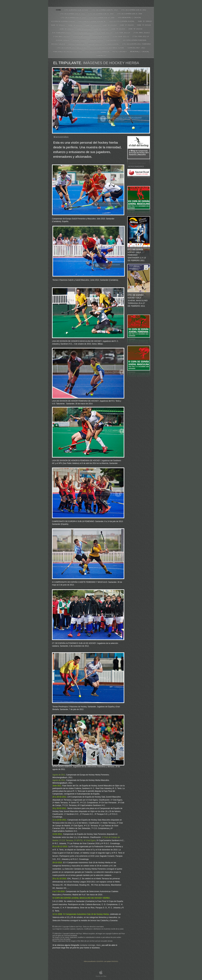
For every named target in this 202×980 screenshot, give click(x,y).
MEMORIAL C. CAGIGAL (140, 51)
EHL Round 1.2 (113, 40)
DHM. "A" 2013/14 (110, 25)
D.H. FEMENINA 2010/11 (62, 33)
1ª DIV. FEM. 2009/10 (81, 36)
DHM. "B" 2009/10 (67, 29)
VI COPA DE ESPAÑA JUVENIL (63, 21)
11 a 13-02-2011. (60, 820)
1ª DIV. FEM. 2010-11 (101, 36)
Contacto (101, 55)
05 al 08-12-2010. (60, 847)
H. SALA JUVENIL (112, 44)
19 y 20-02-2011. (60, 808)
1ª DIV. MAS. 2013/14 (62, 36)
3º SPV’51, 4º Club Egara (85, 840)
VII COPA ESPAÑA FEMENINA (134, 40)
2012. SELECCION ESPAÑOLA (97, 51)
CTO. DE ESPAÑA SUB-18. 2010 (74, 17)
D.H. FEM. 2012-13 (105, 33)
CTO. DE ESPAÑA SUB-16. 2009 (130, 14)
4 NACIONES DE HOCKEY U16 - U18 (68, 51)
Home (59, 10)
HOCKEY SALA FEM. (77, 44)
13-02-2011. (58, 834)
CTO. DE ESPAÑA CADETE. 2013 (105, 10)
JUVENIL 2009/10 (63, 40)
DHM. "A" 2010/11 (58, 25)
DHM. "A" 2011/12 (75, 25)
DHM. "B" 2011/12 (84, 29)
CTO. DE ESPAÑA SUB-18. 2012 (134, 10)
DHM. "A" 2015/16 (144, 25)
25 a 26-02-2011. (60, 797)
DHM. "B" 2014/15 (118, 29)
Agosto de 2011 (59, 775)
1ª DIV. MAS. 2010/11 (142, 33)
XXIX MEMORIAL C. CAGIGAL (130, 17)
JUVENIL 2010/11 (80, 40)
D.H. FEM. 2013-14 (123, 33)
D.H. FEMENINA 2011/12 (84, 33)
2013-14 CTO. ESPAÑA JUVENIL (122, 21)
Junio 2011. (57, 786)
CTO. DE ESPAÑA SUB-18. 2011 (73, 14)
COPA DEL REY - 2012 (136, 48)
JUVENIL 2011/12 (97, 40)
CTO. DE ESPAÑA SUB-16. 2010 (101, 14)
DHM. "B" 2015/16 (135, 29)
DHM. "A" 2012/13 (93, 25)
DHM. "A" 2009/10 (145, 21)
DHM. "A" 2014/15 (127, 25)
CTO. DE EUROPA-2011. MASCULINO (72, 48)
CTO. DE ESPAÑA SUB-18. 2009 (102, 17)
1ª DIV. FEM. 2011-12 (121, 36)
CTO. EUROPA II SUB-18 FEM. (77, 10)
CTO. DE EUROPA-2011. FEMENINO (137, 44)
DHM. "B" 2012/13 (101, 29)
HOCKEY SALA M (58, 44)
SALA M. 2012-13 (95, 44)
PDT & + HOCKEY (120, 51)
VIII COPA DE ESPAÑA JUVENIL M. (92, 21)
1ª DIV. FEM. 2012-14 (141, 36)
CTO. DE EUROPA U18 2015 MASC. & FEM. (107, 48)
